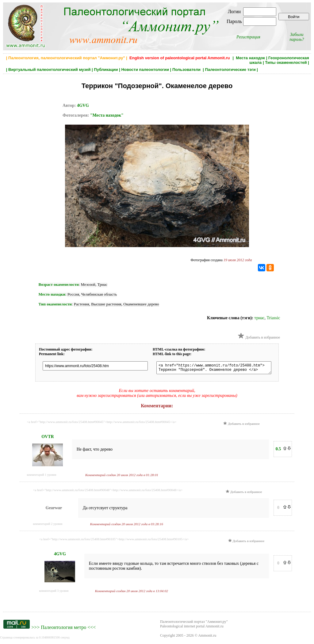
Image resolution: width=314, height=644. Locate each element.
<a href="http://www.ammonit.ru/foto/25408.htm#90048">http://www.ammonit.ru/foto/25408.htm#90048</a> (108, 492)
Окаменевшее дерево (141, 304)
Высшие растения (106, 304)
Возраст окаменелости (59, 284)
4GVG (83, 105)
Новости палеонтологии (145, 70)
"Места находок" (107, 115)
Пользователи (187, 70)
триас (259, 318)
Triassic (274, 318)
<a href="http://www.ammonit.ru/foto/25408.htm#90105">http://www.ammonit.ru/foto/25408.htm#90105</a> (114, 541)
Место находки (52, 294)
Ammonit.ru (207, 637)
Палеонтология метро (63, 629)
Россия (73, 294)
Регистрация (248, 37)
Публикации (106, 70)
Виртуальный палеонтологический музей (49, 70)
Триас (102, 284)
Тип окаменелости (55, 304)
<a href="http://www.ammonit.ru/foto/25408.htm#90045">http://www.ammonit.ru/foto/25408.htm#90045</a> (101, 424)
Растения (82, 304)
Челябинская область (99, 294)
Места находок (250, 58)
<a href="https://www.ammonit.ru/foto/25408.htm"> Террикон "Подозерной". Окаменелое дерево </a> (218, 369)
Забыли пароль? (297, 37)
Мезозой (88, 284)
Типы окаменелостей (286, 62)
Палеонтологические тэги (230, 70)
